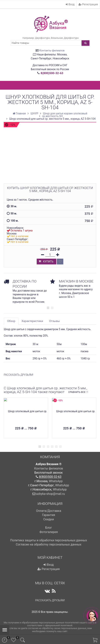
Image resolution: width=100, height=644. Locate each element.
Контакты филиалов (52, 50)
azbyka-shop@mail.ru (51, 494)
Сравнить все (78, 392)
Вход (70, 4)
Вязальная (57, 38)
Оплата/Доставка (48, 511)
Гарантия (49, 515)
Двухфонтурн (42, 38)
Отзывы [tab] (55, 321)
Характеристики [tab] (32, 321)
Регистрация (88, 4)
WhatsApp (56, 481)
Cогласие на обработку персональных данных (49, 544)
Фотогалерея (48, 532)
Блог (48, 528)
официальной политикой (58, 625)
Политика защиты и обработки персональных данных (48, 540)
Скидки (49, 519)
